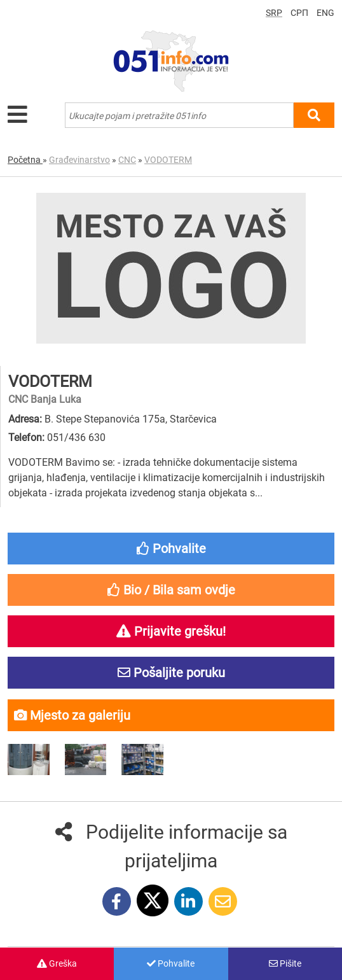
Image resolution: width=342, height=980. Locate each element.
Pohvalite (171, 963)
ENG (325, 13)
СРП (299, 13)
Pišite (285, 963)
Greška (57, 963)
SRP (274, 13)
